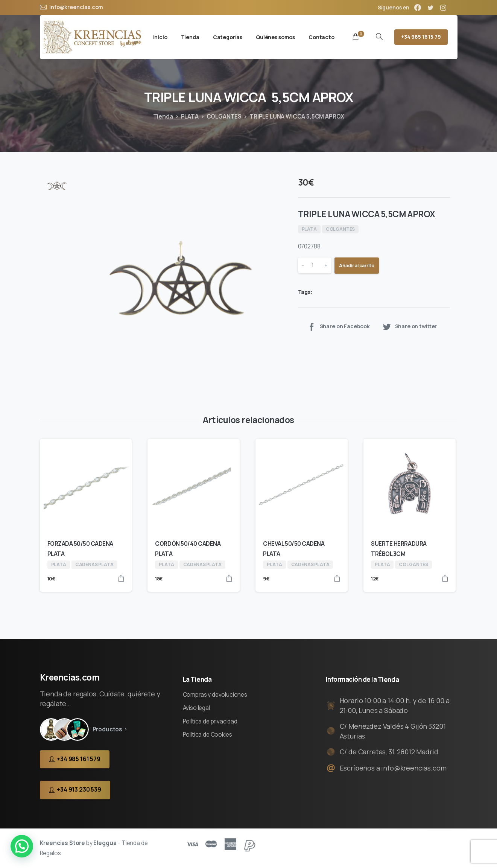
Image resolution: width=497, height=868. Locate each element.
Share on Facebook (338, 327)
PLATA (190, 116)
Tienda (163, 116)
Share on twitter (410, 327)
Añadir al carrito (357, 266)
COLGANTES (224, 116)
